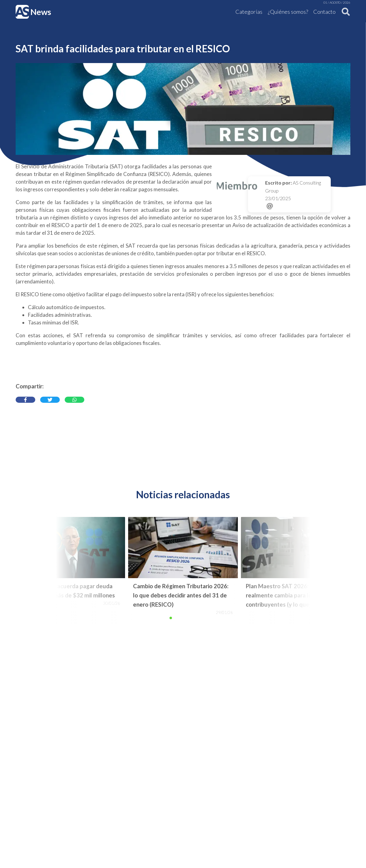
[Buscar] (344, 12)
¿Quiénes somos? (288, 12)
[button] (171, 618)
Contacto (324, 12)
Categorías (249, 12)
